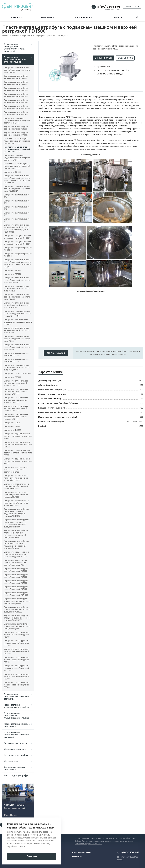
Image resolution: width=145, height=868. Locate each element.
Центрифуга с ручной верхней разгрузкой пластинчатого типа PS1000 (18, 444)
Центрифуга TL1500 (13, 430)
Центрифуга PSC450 (12, 274)
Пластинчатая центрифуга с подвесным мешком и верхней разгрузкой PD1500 (17, 149)
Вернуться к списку (12, 825)
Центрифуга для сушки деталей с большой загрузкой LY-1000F (18, 243)
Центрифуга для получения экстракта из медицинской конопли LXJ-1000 (16, 392)
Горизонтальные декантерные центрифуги (17, 706)
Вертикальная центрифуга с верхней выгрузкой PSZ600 (16, 576)
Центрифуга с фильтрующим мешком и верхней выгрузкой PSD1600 (17, 643)
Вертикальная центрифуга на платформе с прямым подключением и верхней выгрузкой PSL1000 (17, 523)
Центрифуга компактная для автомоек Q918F (17, 354)
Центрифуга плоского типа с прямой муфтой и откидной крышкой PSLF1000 (16, 486)
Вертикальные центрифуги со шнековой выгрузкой (16, 696)
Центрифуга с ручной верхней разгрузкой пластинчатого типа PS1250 (18, 436)
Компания (48, 18)
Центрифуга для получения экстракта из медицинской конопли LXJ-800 (16, 400)
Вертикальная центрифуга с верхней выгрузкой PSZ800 (16, 570)
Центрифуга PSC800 (12, 377)
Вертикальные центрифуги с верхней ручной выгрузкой (15, 59)
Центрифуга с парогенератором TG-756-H (18, 249)
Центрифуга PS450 (12, 423)
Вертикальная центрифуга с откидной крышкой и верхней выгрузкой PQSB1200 (17, 609)
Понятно (32, 856)
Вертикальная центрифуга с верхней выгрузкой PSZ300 (16, 588)
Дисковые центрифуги (15, 749)
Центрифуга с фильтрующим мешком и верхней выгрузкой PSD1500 (17, 651)
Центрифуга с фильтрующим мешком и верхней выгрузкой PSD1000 (17, 676)
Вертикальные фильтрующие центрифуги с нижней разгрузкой (15, 48)
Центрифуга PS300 (12, 426)
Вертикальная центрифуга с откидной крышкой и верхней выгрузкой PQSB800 (17, 626)
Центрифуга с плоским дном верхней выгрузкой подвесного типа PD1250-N (18, 305)
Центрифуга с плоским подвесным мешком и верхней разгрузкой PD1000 (17, 158)
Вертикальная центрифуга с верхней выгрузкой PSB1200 (16, 95)
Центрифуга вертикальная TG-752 (17, 208)
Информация (83, 18)
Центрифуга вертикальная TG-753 (17, 214)
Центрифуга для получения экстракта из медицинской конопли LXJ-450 (16, 417)
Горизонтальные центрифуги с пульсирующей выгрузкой (17, 716)
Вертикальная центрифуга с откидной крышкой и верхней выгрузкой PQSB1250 (17, 601)
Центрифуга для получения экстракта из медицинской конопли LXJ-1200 (16, 383)
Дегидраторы (11, 761)
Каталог (17, 18)
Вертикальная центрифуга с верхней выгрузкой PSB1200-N (17, 107)
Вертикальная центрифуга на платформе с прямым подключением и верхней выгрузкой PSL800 (17, 534)
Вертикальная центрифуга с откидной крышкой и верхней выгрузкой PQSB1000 (17, 618)
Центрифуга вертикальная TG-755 (17, 220)
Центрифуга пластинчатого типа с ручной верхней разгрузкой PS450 (16, 470)
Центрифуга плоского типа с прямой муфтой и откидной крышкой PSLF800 (16, 495)
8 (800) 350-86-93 (109, 7)
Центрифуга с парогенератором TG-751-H (18, 255)
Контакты (117, 17)
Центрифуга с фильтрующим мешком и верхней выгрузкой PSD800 (17, 685)
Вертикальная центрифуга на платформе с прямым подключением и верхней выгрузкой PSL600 (17, 545)
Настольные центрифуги (16, 755)
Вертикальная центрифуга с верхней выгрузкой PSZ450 (16, 582)
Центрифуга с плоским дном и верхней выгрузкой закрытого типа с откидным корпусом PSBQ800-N (17, 228)
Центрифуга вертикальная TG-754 (17, 196)
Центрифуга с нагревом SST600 (17, 373)
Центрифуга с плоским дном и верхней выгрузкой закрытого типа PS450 (17, 347)
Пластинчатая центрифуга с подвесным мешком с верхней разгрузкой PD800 (17, 166)
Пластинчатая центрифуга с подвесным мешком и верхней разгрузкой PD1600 (17, 141)
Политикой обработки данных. (88, 844)
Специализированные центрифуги (15, 768)
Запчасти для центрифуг (16, 775)
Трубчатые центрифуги (15, 743)
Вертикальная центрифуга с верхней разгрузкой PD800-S (16, 134)
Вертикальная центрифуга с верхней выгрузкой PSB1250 (16, 101)
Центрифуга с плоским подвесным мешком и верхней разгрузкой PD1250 (17, 120)
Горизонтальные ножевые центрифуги (17, 725)
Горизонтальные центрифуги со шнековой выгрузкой (16, 735)
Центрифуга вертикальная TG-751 (17, 202)
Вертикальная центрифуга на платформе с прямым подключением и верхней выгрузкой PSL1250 (17, 513)
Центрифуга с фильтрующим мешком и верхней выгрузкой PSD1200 (17, 668)
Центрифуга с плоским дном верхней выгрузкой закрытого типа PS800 (17, 330)
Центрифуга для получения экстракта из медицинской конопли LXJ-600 (16, 408)
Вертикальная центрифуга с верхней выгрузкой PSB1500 (16, 113)
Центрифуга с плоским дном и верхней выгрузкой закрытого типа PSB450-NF (17, 189)
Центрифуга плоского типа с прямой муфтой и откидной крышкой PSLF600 (16, 503)
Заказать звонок (132, 7)
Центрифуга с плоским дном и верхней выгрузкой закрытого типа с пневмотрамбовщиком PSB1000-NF (17, 179)
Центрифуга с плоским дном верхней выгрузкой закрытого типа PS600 (17, 339)
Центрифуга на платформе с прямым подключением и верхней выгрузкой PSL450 (16, 554)
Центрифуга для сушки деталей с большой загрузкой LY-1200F (18, 237)
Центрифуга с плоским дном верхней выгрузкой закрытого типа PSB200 (17, 70)
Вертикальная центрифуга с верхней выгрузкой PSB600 (16, 77)
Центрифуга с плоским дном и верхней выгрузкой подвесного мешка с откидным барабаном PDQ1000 (18, 263)
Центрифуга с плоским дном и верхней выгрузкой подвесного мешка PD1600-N (18, 314)
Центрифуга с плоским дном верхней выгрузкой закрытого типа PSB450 (17, 288)
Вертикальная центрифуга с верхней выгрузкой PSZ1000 (16, 594)
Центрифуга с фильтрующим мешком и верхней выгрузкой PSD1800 (17, 635)
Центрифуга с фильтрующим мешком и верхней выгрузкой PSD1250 (17, 660)
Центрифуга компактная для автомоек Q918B (17, 360)
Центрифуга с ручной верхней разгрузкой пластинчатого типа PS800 (18, 453)
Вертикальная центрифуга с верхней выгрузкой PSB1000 (16, 89)
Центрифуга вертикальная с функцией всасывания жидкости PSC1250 (18, 322)
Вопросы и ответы (81, 853)
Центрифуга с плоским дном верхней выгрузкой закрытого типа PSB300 (17, 297)
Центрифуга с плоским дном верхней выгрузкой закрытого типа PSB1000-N (17, 280)
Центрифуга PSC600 (12, 270)
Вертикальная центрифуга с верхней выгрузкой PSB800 (16, 83)
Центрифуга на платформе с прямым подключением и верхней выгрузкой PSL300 (16, 563)
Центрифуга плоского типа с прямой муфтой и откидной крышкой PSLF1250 (16, 478)
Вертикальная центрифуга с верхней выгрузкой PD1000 (16, 128)
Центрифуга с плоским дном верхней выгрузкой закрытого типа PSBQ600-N (17, 367)
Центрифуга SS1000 (12, 172)
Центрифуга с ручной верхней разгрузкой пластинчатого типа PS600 (18, 461)
